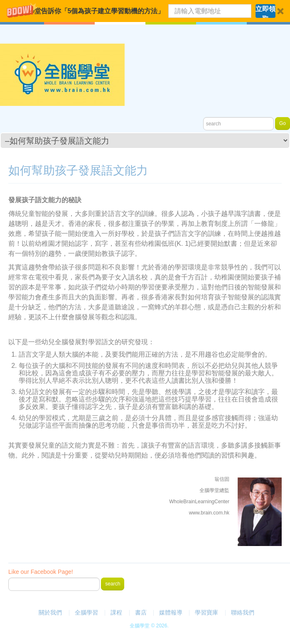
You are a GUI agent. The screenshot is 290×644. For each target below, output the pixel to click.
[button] (145, 11)
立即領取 (265, 12)
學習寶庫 (206, 612)
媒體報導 (171, 612)
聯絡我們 (243, 612)
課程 (116, 612)
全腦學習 (86, 612)
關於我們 (50, 612)
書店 (141, 612)
